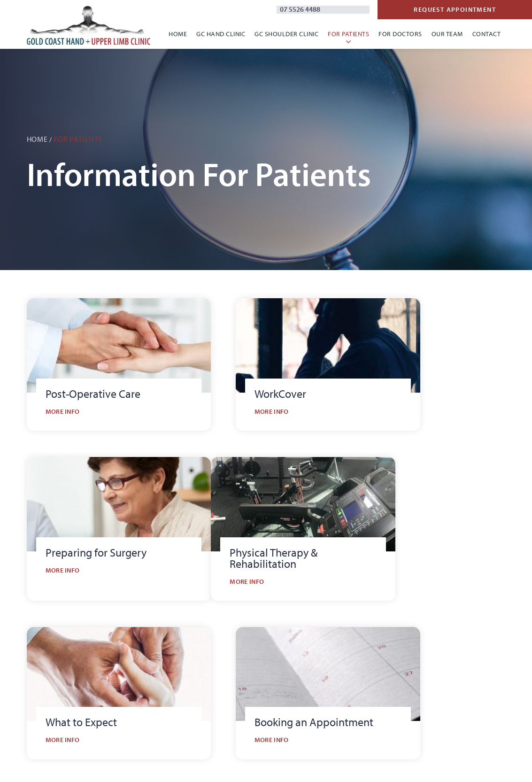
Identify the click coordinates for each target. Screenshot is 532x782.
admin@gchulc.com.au (69, 709)
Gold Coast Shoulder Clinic (262, 680)
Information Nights (474, 663)
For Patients (348, 34)
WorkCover (359, 696)
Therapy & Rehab (369, 680)
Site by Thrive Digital (241, 765)
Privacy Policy (192, 765)
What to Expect (366, 646)
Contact (487, 34)
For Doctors (400, 34)
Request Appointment (478, 10)
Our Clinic (234, 646)
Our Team (447, 34)
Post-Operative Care (374, 663)
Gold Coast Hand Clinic (255, 663)
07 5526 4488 (395, 10)
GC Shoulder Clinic (286, 34)
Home (178, 34)
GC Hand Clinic (221, 34)
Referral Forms (467, 646)
